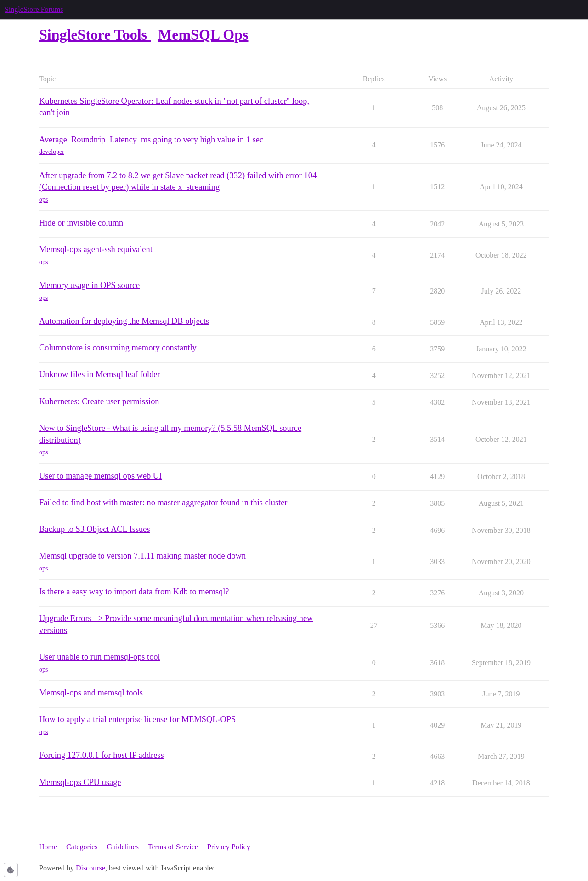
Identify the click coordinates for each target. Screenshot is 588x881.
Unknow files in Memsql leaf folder (100, 374)
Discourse (90, 868)
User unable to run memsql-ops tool (100, 657)
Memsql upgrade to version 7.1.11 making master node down (142, 556)
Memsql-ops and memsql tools (91, 693)
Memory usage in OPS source (89, 285)
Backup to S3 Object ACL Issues (95, 529)
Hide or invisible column (81, 223)
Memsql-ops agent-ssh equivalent (96, 249)
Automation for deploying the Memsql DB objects (124, 321)
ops (43, 200)
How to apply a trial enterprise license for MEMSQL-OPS (137, 719)
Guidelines (123, 847)
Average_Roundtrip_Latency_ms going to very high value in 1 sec (151, 140)
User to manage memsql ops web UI (100, 476)
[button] (11, 870)
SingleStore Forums (34, 9)
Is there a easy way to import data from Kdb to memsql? (134, 592)
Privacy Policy (229, 847)
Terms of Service (173, 847)
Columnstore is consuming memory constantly (118, 348)
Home (48, 847)
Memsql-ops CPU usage (80, 782)
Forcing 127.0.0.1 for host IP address (102, 755)
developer (52, 152)
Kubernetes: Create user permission (99, 401)
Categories (82, 847)
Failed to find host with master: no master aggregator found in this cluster (163, 503)
